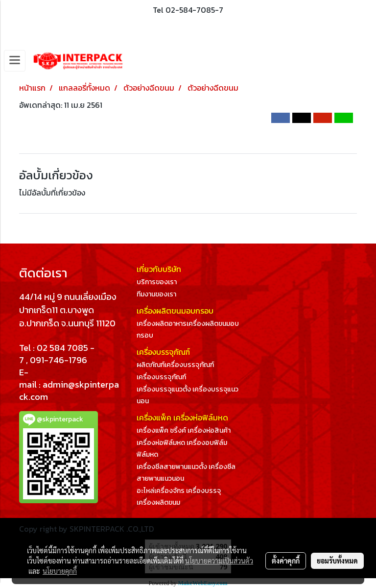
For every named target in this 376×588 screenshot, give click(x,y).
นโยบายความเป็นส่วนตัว (219, 561)
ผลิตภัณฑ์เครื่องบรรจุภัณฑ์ (175, 365)
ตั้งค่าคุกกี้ (286, 561)
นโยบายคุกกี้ (60, 571)
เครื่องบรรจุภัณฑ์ (161, 377)
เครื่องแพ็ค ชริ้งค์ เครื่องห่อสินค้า (184, 430)
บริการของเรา (157, 282)
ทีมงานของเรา (156, 294)
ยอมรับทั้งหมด (337, 561)
